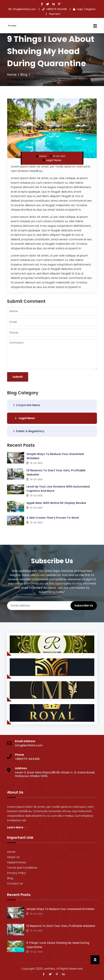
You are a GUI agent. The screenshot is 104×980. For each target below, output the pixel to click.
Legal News (54, 160)
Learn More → (17, 827)
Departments (17, 862)
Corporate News (27, 405)
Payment (55, 14)
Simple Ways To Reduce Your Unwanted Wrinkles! (55, 456)
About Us (13, 857)
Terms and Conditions (22, 868)
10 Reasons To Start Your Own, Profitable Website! (56, 472)
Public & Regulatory (29, 431)
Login (80, 9)
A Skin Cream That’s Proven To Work (53, 518)
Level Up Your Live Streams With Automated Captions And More (58, 489)
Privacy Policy (17, 873)
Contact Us (15, 883)
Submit (18, 377)
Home (12, 75)
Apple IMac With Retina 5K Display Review (56, 503)
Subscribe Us (84, 606)
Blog (24, 75)
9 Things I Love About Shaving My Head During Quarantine (58, 945)
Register (91, 9)
